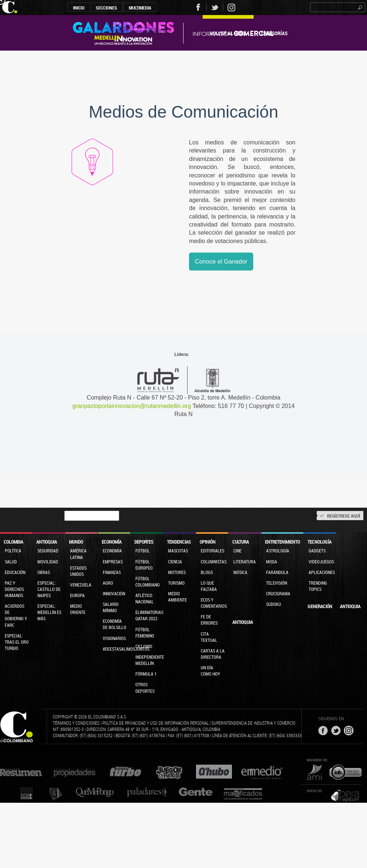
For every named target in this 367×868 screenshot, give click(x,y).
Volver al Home (228, 33)
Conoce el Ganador (221, 261)
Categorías (275, 33)
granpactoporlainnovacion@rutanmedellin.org (132, 406)
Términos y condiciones (76, 723)
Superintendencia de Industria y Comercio (253, 723)
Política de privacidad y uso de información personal (155, 723)
